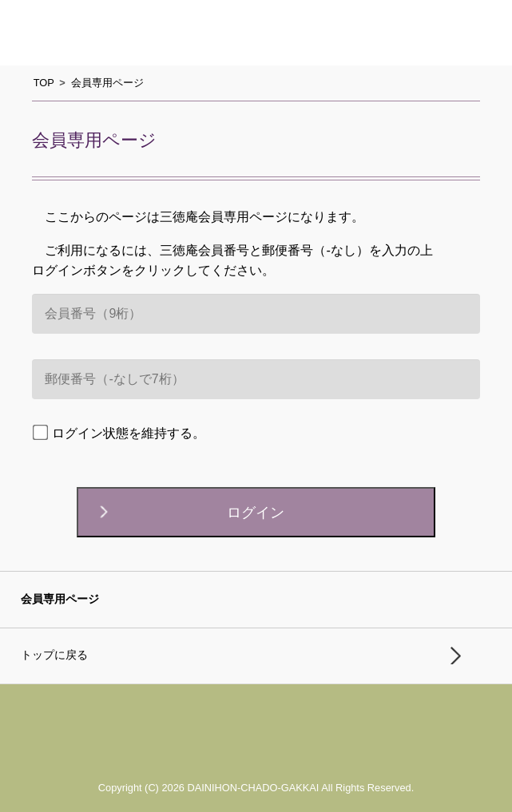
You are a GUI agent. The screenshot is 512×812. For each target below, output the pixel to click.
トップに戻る (54, 655)
